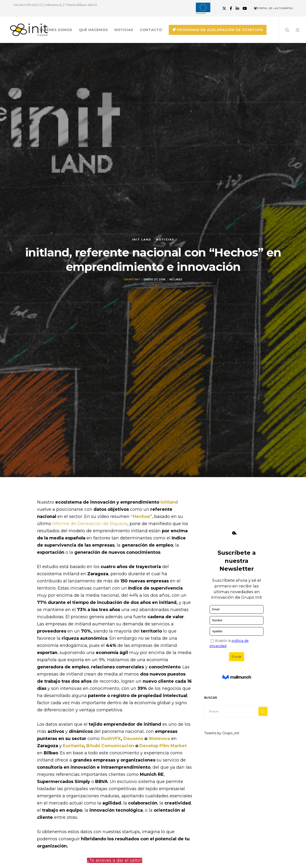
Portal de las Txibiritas (273, 8)
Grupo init (132, 279)
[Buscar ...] (237, 711)
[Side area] (295, 30)
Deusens (134, 739)
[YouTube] (245, 8)
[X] (224, 8)
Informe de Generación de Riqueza (90, 524)
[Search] (284, 30)
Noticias (165, 240)
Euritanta (73, 746)
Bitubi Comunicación (110, 746)
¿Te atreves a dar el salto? (115, 860)
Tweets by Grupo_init (222, 733)
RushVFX (111, 739)
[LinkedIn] (237, 8)
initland (169, 502)
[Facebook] (231, 8)
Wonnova (160, 739)
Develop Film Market (163, 746)
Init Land (142, 240)
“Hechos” (141, 517)
